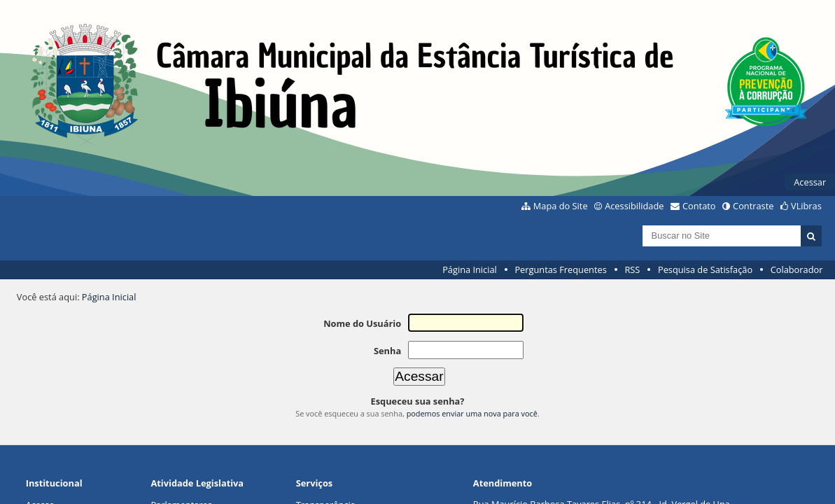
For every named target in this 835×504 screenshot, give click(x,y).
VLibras (806, 206)
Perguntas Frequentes (560, 269)
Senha (387, 351)
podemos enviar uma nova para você (472, 413)
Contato (699, 206)
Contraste (753, 206)
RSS (632, 269)
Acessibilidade (634, 206)
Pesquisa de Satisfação (705, 269)
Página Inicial (470, 269)
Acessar (810, 182)
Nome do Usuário (362, 323)
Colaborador (797, 269)
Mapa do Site (561, 206)
